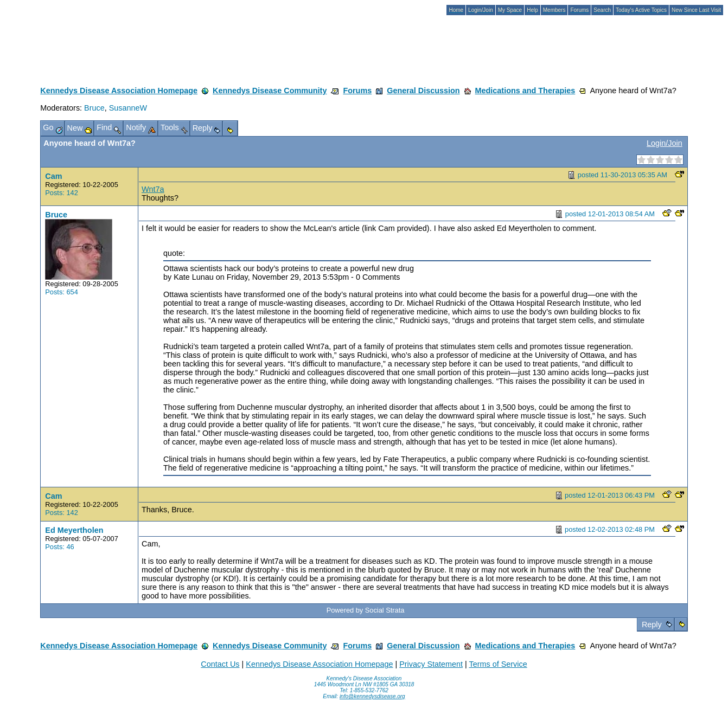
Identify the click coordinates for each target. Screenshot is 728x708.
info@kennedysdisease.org (372, 696)
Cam (53, 176)
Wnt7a (153, 189)
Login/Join (665, 143)
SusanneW (128, 108)
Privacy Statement (431, 664)
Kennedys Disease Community (270, 91)
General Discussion (423, 91)
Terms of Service (498, 664)
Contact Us (220, 664)
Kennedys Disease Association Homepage (119, 91)
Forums (357, 91)
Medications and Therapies (525, 91)
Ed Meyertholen (74, 530)
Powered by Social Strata (366, 610)
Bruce (94, 108)
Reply (652, 625)
